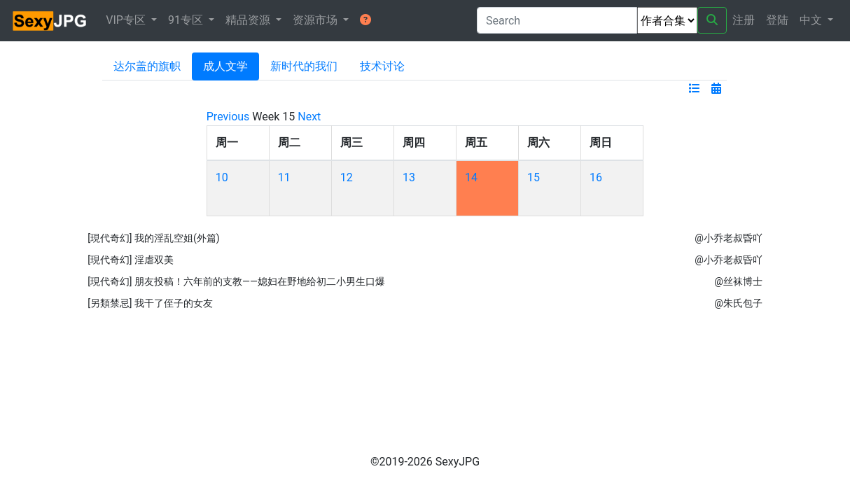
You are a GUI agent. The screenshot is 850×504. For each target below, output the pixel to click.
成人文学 (225, 66)
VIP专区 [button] (127, 20)
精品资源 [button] (249, 20)
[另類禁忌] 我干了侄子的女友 (150, 303)
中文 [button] (812, 20)
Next (309, 117)
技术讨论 (382, 66)
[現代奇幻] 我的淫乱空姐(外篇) (154, 238)
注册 (744, 20)
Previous (228, 117)
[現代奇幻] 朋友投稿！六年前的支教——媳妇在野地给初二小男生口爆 (236, 281)
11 (284, 177)
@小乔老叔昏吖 (729, 238)
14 (471, 177)
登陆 (777, 20)
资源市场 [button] (316, 20)
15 (534, 177)
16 (596, 177)
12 (347, 177)
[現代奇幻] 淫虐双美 (131, 260)
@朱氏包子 (738, 303)
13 (409, 177)
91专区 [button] (187, 20)
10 (222, 177)
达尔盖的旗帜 (147, 66)
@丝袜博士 (738, 281)
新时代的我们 (304, 66)
